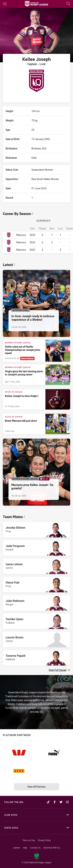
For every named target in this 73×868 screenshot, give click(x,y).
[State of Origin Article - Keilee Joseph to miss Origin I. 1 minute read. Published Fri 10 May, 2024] (36, 399)
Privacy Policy (44, 840)
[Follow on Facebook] (55, 802)
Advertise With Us (52, 848)
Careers (17, 848)
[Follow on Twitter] (61, 802)
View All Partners (36, 787)
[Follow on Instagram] (67, 802)
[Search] (68, 4)
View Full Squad (59, 670)
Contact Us (35, 848)
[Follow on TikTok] (48, 802)
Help (25, 848)
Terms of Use (29, 840)
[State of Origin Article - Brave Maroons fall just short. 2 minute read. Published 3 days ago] (36, 424)
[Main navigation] (5, 4)
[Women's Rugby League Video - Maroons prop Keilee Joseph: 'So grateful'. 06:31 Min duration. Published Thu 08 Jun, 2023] (36, 472)
